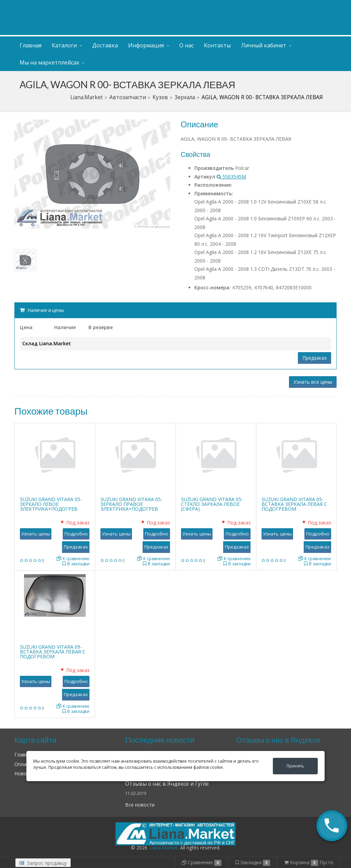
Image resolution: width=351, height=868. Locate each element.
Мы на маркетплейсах (49, 62)
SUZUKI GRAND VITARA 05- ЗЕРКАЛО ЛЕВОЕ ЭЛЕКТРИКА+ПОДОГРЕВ (51, 504)
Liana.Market (87, 97)
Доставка (105, 45)
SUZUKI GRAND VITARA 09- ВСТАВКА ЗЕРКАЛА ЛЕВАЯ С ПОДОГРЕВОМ (53, 652)
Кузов (160, 97)
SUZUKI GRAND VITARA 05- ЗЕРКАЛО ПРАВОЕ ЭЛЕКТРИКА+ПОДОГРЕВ (131, 504)
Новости (25, 773)
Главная (31, 45)
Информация (146, 45)
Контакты (217, 45)
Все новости (140, 805)
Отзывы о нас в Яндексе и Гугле (167, 784)
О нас (186, 45)
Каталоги (64, 45)
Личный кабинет (295, 6)
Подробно (76, 534)
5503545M (231, 177)
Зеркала (185, 97)
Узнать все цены (313, 382)
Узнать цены (36, 534)
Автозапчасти (128, 97)
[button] (332, 826)
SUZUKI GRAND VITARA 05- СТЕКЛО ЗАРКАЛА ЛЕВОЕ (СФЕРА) (212, 504)
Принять (295, 766)
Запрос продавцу (43, 863)
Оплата (23, 764)
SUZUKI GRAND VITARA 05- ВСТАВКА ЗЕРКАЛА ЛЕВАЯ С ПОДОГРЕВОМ (294, 504)
